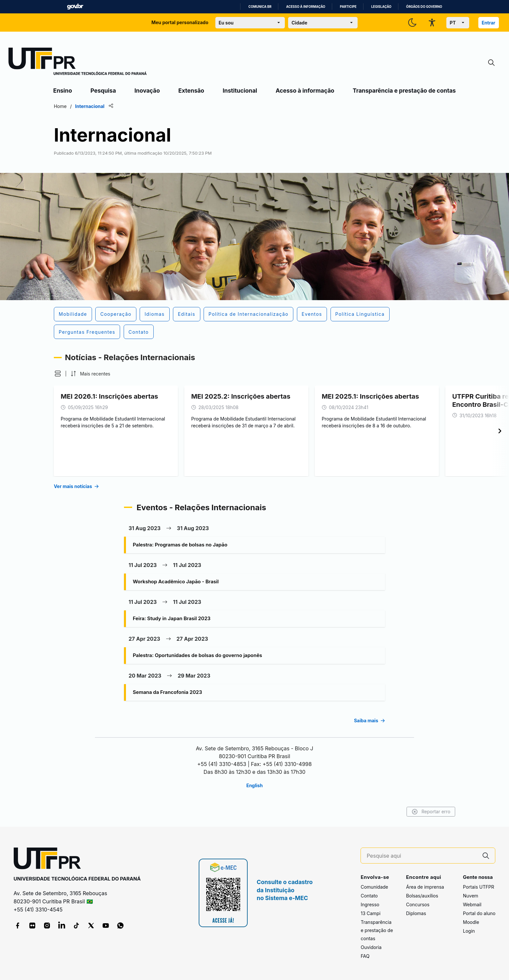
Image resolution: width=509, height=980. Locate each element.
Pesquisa (103, 91)
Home (60, 106)
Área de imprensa (425, 887)
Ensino (63, 91)
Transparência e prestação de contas (404, 91)
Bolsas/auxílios (422, 896)
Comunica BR (260, 7)
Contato (369, 896)
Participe (348, 7)
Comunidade (374, 887)
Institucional (240, 91)
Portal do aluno (479, 913)
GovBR (75, 7)
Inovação (147, 91)
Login (469, 931)
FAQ (365, 956)
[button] (58, 374)
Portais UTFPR (479, 887)
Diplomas (416, 913)
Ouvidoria (371, 947)
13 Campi (370, 913)
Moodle (471, 922)
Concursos (418, 904)
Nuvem (471, 896)
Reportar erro (431, 812)
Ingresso (370, 904)
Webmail (472, 904)
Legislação (381, 7)
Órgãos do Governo (424, 7)
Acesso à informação (306, 7)
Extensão (191, 91)
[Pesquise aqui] (422, 856)
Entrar (488, 23)
